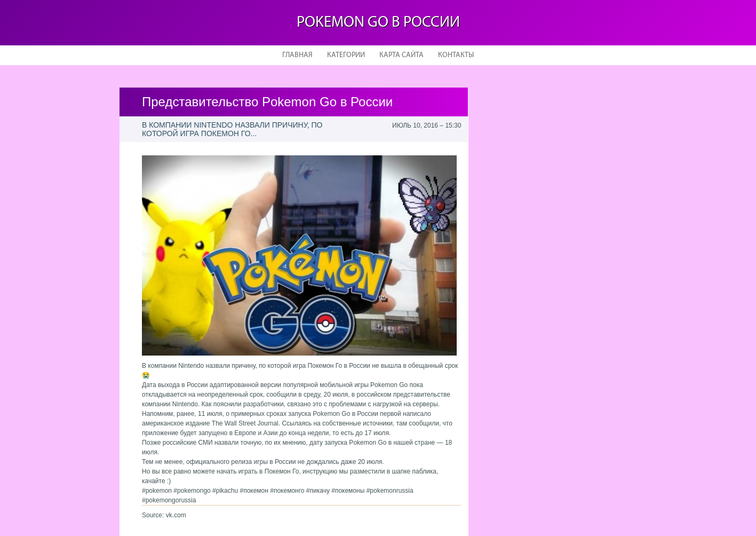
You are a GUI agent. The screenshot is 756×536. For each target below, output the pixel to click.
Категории (346, 55)
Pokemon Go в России (378, 23)
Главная (297, 55)
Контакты (456, 55)
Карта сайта (401, 55)
